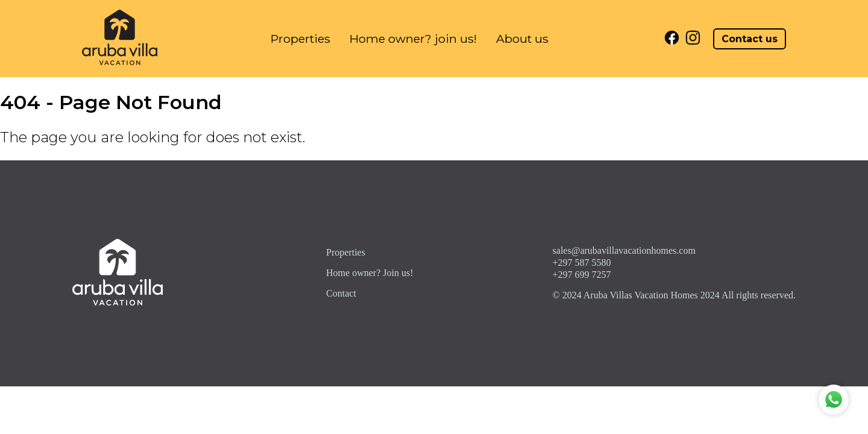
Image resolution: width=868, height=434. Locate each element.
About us (522, 39)
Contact (341, 293)
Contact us (750, 39)
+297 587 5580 (582, 263)
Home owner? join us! (413, 39)
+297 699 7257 (582, 275)
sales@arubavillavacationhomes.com (624, 250)
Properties (300, 39)
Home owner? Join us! (370, 273)
